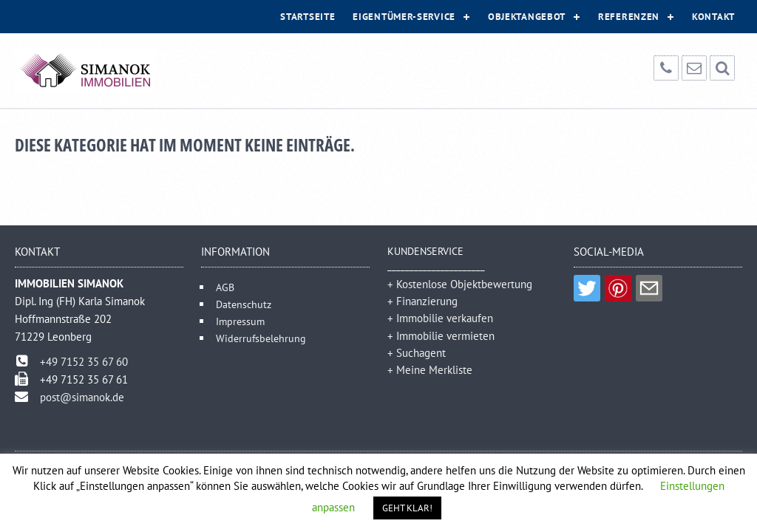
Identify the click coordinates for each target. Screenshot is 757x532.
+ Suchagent (417, 353)
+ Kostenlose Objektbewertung (460, 284)
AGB (225, 287)
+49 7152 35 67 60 (84, 362)
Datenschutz (244, 304)
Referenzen (629, 17)
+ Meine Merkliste (430, 370)
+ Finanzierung (422, 301)
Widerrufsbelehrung (261, 338)
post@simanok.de (82, 397)
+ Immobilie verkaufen (440, 318)
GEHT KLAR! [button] (407, 508)
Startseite (308, 17)
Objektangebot (527, 17)
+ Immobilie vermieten (441, 336)
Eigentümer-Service (404, 17)
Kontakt (713, 17)
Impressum (240, 321)
